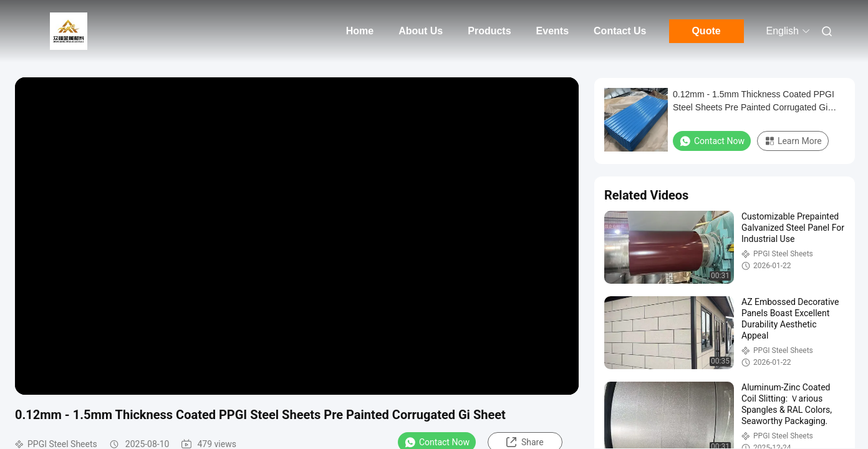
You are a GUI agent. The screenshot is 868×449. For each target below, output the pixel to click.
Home (360, 31)
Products (489, 31)
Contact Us (620, 31)
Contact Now (712, 141)
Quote (706, 31)
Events (552, 31)
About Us (421, 31)
